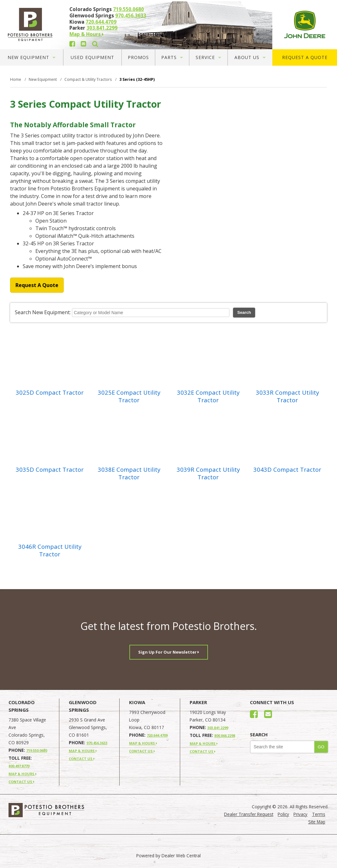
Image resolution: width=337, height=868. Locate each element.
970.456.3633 (131, 15)
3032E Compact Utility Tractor (208, 396)
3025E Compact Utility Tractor (129, 396)
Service (208, 57)
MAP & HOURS (23, 774)
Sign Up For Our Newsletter (169, 652)
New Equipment (32, 57)
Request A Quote (305, 57)
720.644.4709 (101, 22)
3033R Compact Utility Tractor (287, 396)
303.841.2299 (102, 28)
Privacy (300, 814)
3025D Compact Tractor (50, 392)
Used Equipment (92, 57)
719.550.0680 (128, 9)
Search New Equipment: (43, 312)
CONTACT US (21, 782)
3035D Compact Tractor (50, 470)
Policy (283, 814)
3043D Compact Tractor (287, 470)
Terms (319, 814)
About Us (250, 57)
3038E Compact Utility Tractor (129, 473)
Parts (172, 57)
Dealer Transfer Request (249, 814)
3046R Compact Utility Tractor (50, 550)
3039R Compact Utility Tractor (208, 473)
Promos (138, 57)
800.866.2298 (225, 736)
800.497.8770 (19, 766)
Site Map (317, 822)
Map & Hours (86, 34)
